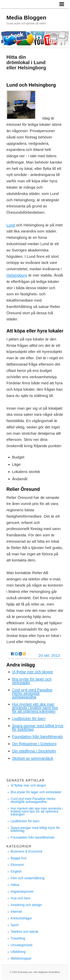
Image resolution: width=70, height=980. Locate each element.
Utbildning (18, 952)
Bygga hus (19, 858)
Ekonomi (17, 865)
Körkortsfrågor (21, 918)
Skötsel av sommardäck (33, 758)
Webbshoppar (21, 958)
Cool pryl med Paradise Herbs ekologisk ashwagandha (32, 693)
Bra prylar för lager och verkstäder (32, 681)
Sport (15, 925)
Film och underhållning (28, 878)
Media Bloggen (26, 18)
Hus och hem (21, 898)
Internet (16, 912)
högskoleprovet (22, 892)
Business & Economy (27, 851)
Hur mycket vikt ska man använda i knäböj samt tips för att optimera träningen (35, 708)
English (16, 871)
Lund (11, 225)
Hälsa (15, 885)
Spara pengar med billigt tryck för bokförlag (38, 727)
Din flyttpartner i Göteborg (34, 744)
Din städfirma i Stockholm (34, 751)
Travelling (18, 938)
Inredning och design (26, 905)
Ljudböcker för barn (29, 718)
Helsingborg (17, 275)
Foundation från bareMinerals (37, 736)
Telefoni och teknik (24, 932)
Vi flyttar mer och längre (32, 672)
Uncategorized (21, 945)
